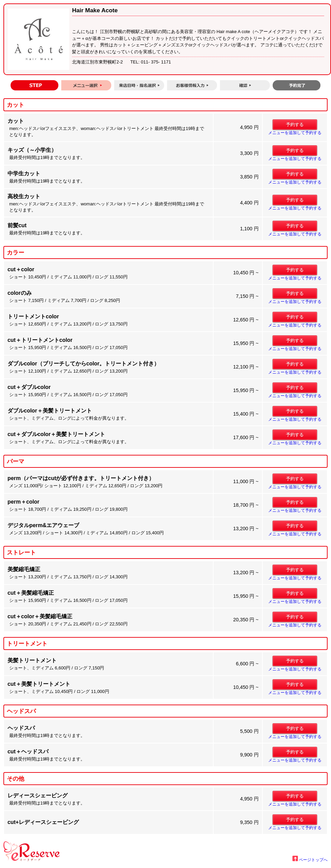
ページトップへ (310, 860)
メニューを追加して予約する (295, 133)
